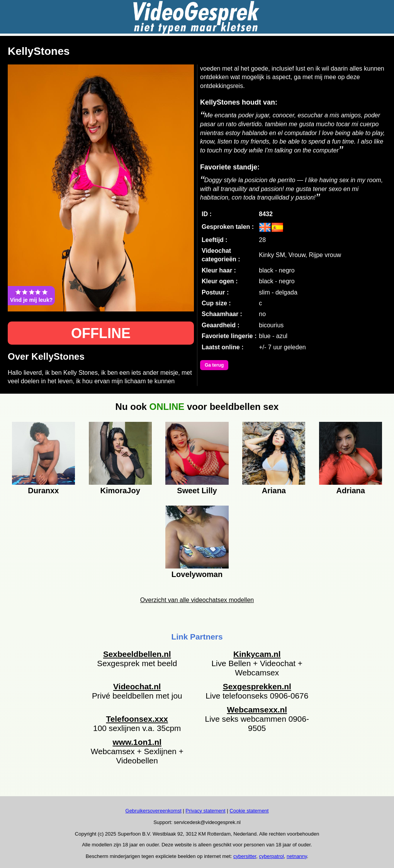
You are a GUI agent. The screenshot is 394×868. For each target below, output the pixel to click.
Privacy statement (205, 811)
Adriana (350, 491)
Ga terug (214, 365)
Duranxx (43, 491)
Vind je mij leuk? (31, 296)
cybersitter (245, 856)
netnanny (297, 856)
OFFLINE (101, 333)
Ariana (274, 491)
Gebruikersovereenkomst (154, 811)
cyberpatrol (272, 856)
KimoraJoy (120, 491)
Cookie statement (249, 811)
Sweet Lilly (197, 491)
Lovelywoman (197, 574)
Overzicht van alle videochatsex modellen (197, 600)
